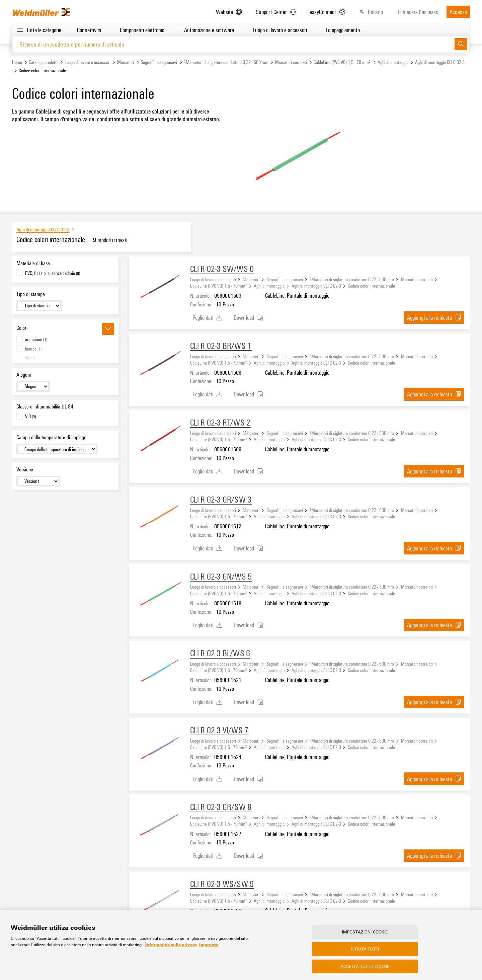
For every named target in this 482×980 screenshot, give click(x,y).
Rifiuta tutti (365, 949)
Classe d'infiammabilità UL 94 (45, 407)
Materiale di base (33, 263)
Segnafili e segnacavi (159, 62)
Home (17, 62)
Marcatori (126, 62)
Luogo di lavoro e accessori (88, 62)
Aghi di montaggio (393, 62)
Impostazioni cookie (365, 932)
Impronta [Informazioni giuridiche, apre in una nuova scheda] (209, 945)
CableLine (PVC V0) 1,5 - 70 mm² (342, 62)
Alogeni (24, 375)
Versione (25, 470)
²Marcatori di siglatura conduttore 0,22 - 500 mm (226, 62)
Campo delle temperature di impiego (51, 438)
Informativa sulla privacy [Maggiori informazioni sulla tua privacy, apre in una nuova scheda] (171, 945)
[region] (241, 945)
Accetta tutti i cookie (365, 966)
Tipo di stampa (31, 294)
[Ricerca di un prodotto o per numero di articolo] (233, 44)
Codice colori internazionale (371, 286)
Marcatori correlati (291, 62)
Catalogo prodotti (43, 62)
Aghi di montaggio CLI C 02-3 (440, 62)
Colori (22, 328)
